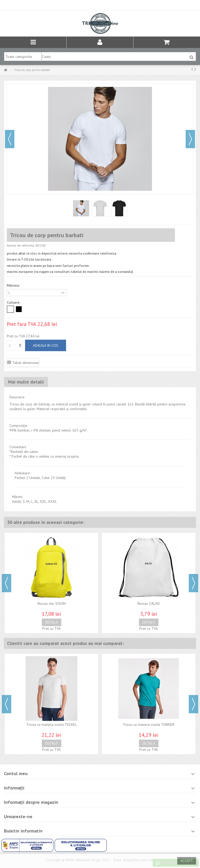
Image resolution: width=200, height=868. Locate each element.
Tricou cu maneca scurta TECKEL (52, 725)
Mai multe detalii (26, 382)
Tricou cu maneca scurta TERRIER (149, 725)
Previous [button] (7, 583)
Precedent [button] (10, 139)
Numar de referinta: (21, 245)
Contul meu (16, 773)
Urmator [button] (190, 139)
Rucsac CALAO (149, 603)
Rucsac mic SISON (52, 603)
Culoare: (14, 302)
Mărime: (14, 285)
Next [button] (193, 583)
